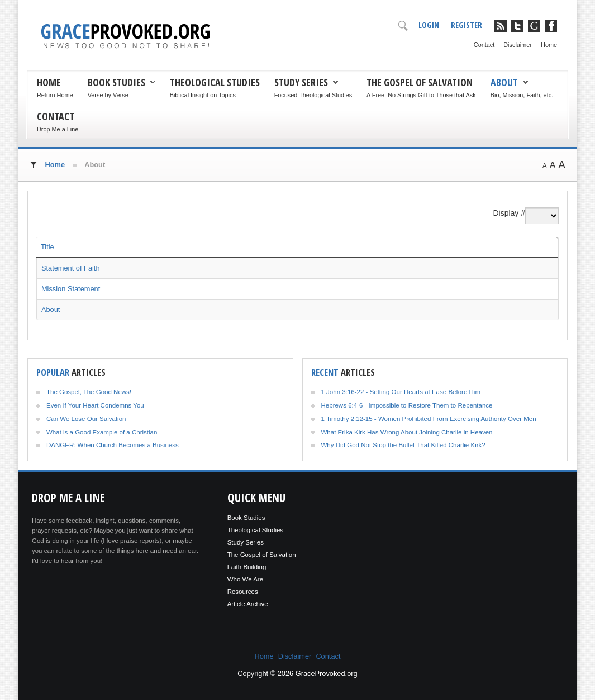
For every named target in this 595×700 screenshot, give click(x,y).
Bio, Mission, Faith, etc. (522, 95)
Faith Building (247, 567)
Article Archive (248, 604)
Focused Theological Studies (313, 95)
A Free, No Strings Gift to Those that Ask (421, 95)
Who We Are (245, 579)
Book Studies (116, 82)
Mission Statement (71, 289)
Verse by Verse (108, 95)
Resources (243, 592)
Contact (484, 45)
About (504, 82)
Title (47, 247)
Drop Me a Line (58, 129)
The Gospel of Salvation (420, 82)
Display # (509, 213)
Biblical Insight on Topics (203, 95)
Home (549, 45)
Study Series (301, 82)
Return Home (55, 95)
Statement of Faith (71, 268)
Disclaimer (518, 45)
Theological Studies (215, 82)
